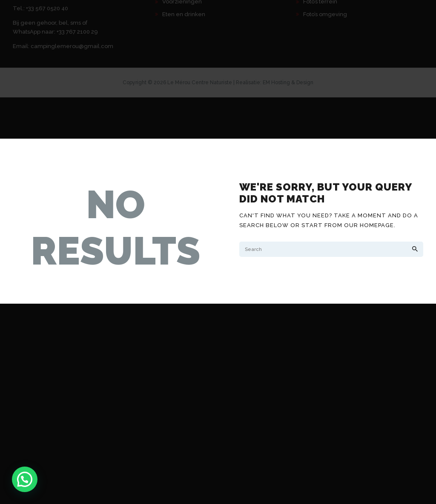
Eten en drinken (184, 14)
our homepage (369, 225)
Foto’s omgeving (325, 14)
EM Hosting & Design (288, 83)
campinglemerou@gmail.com (72, 46)
